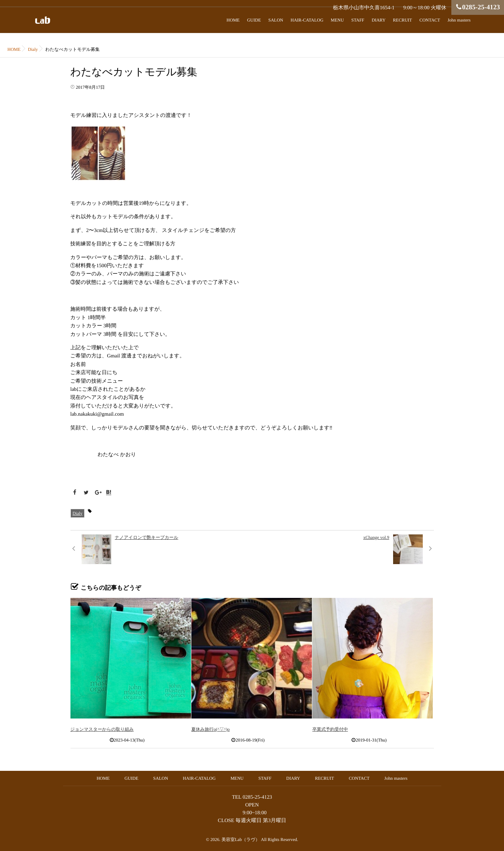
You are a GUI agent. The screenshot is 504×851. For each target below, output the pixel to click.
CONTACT (430, 20)
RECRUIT (403, 20)
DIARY (378, 20)
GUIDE (254, 20)
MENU (337, 20)
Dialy (78, 513)
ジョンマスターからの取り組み (102, 729)
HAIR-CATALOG (307, 20)
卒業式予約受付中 (330, 729)
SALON (276, 20)
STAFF (358, 20)
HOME (233, 20)
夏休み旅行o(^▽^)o (211, 729)
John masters (459, 20)
